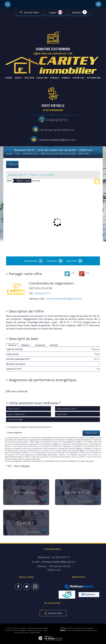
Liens (40, 630)
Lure (17, 154)
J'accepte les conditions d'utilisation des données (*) (30, 427)
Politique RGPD (35, 633)
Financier (40, 345)
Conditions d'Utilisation (68, 461)
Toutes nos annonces (21, 633)
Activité (54, 345)
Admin (46, 630)
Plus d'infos (37, 502)
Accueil (9, 154)
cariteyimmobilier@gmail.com (57, 140)
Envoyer (91, 433)
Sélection (77, 13)
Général (12, 345)
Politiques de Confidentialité (44, 461)
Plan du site (9, 630)
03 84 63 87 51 (43, 293)
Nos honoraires (32, 630)
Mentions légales (20, 630)
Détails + (26, 345)
